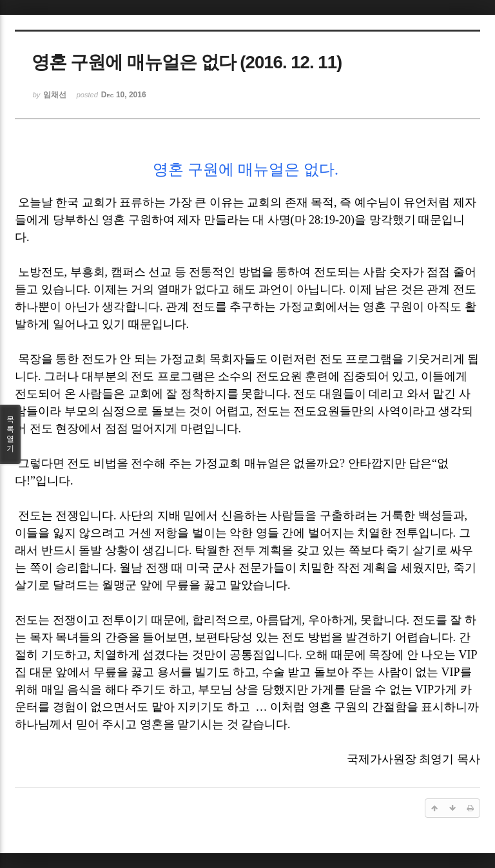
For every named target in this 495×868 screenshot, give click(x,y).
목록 (10, 434)
